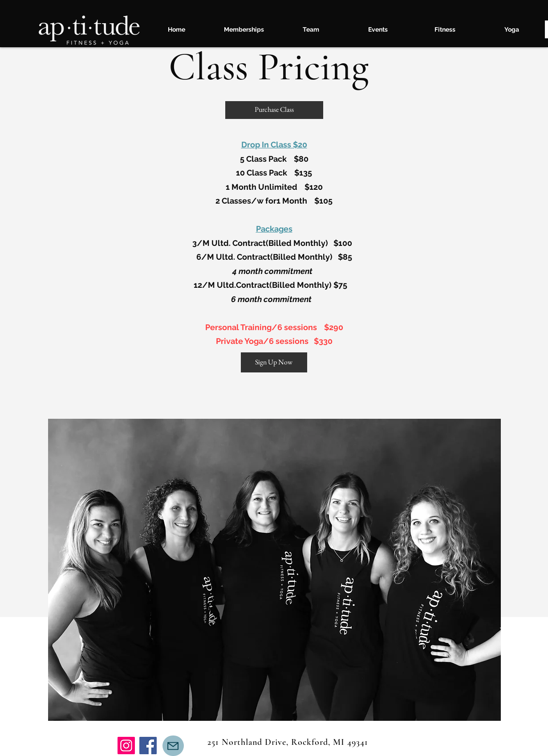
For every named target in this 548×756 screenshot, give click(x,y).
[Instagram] (126, 746)
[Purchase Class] (274, 110)
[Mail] (173, 746)
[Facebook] (148, 746)
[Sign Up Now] (274, 362)
